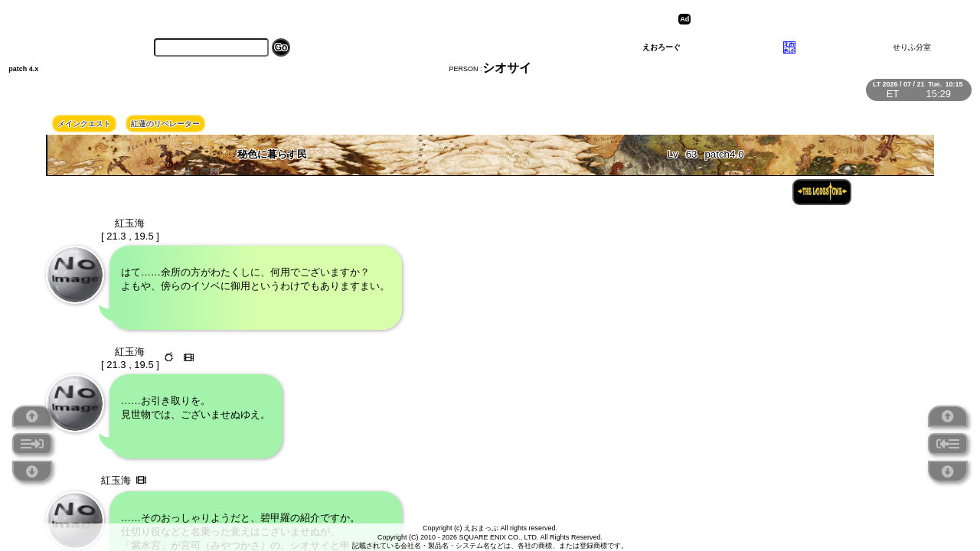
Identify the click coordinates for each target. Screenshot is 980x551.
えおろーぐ (661, 47)
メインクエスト (84, 124)
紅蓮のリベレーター (165, 124)
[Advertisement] (813, 19)
